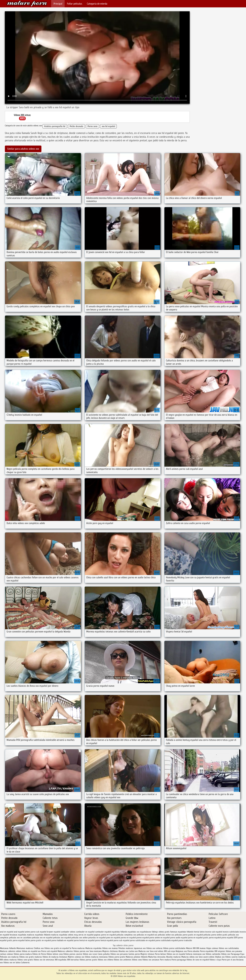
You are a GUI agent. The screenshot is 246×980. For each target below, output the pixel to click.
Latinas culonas (7, 954)
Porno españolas (207, 951)
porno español (215, 938)
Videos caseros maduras (235, 957)
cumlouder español (103, 932)
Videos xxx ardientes (123, 960)
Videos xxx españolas (27, 4)
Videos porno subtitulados (174, 948)
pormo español (143, 938)
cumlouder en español (85, 932)
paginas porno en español (105, 935)
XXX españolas (61, 960)
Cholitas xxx (39, 948)
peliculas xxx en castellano (20, 938)
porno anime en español (159, 938)
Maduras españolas (94, 948)
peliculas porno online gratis (215, 935)
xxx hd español (108, 126)
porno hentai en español (84, 940)
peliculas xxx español (62, 938)
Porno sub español (49, 951)
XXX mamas (201, 948)
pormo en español (128, 938)
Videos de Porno (39, 954)
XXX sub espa (170, 951)
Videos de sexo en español (198, 960)
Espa (242, 954)
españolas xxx (134, 932)
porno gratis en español (41, 940)
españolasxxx (146, 932)
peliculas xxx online (80, 938)
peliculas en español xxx (147, 935)
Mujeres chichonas (110, 951)
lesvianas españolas (18, 935)
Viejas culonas (212, 948)
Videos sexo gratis (25, 960)
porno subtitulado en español (142, 940)
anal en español (7, 932)
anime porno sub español (36, 932)
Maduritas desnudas (157, 957)
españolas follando (119, 932)
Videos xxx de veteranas (44, 960)
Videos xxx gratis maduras (31, 957)
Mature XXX (191, 948)
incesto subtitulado (231, 932)
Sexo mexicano (96, 951)
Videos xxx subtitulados (229, 948)
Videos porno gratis (117, 957)
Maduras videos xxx (190, 957)
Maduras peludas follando (137, 957)
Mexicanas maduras (25, 948)
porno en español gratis (198, 938)
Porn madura (165, 960)
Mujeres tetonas (147, 954)
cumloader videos (68, 932)
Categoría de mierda (97, 4)
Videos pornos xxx (81, 951)
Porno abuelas (193, 951)
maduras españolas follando (39, 935)
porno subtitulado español (167, 940)
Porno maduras (78, 948)
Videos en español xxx (32, 951)
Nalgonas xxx (181, 951)
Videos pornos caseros (73, 954)
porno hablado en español (62, 940)
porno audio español (179, 938)
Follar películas (75, 4)
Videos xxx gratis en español (57, 948)
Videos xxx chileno (106, 960)
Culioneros (25, 963)
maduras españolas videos (62, 935)
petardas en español (97, 938)
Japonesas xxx (140, 948)
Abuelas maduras (174, 957)
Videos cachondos (214, 954)
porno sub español (121, 940)
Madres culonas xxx (76, 957)
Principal (58, 4)
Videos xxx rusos (90, 954)
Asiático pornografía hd (55, 126)
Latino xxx (134, 951)
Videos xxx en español (176, 954)
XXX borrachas (73, 960)
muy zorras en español (84, 935)
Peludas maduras (126, 948)
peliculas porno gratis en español (189, 935)
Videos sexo (137, 960)
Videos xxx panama (234, 951)
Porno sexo (92, 126)
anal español (19, 932)
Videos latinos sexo (55, 954)
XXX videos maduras (9, 960)
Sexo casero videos (207, 957)
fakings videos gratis (161, 932)
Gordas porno (134, 954)
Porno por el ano (229, 960)
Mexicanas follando (8, 948)
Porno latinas (161, 954)
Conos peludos (104, 954)
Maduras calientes (65, 951)
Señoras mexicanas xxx (196, 954)
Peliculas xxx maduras (10, 957)
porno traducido (185, 940)
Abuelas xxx (123, 951)
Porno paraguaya (179, 960)
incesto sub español (214, 932)
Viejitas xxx (220, 957)
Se (70, 948)
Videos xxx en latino (12, 963)
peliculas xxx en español (42, 938)
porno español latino (21, 940)
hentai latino (199, 932)
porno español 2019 (229, 938)
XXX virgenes (220, 951)
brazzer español (53, 932)
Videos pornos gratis (88, 960)
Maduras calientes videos (11, 951)
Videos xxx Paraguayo (230, 954)
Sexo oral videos (157, 951)
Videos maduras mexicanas (97, 957)
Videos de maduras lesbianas (55, 957)
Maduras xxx (144, 951)
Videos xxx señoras (155, 948)
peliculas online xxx (166, 935)
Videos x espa (215, 960)
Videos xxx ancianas (151, 960)
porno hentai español (104, 940)
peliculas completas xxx (126, 935)
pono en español (113, 938)
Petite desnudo (76, 126)
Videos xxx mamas (110, 948)
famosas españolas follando (182, 932)
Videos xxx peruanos (119, 954)
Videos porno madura (23, 954)
